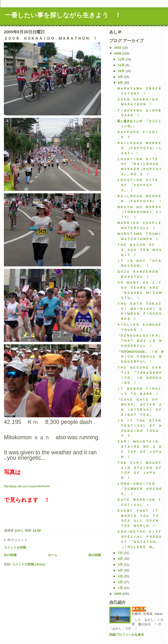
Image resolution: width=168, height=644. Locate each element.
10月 (122, 71)
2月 (121, 582)
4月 (121, 570)
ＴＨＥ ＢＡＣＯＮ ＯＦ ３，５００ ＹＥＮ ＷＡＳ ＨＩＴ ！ (141, 250)
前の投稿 (95, 555)
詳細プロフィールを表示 (127, 635)
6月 (121, 559)
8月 (121, 83)
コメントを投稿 (15, 547)
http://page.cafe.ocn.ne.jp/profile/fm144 (27, 486)
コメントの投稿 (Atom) (29, 564)
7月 (121, 553)
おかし (141, 609)
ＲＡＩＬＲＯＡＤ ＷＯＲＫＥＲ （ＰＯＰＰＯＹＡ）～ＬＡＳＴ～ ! (139, 148)
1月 (121, 588)
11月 (122, 65)
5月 (121, 565)
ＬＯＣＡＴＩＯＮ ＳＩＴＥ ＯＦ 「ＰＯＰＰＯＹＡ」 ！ (139, 185)
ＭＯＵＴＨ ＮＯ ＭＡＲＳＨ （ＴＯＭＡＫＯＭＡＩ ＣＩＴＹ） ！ (141, 212)
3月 (121, 576)
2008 (118, 594)
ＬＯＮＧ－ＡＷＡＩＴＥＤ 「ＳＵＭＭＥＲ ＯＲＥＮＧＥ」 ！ (139, 489)
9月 (121, 77)
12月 (122, 59)
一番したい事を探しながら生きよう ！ (63, 15)
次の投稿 (10, 555)
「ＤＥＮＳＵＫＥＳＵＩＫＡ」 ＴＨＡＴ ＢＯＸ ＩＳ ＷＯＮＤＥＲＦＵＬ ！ (141, 341)
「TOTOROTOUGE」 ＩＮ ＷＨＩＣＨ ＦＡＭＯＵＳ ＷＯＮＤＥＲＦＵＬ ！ (140, 357)
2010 (118, 48)
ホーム (53, 555)
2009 (118, 53)
